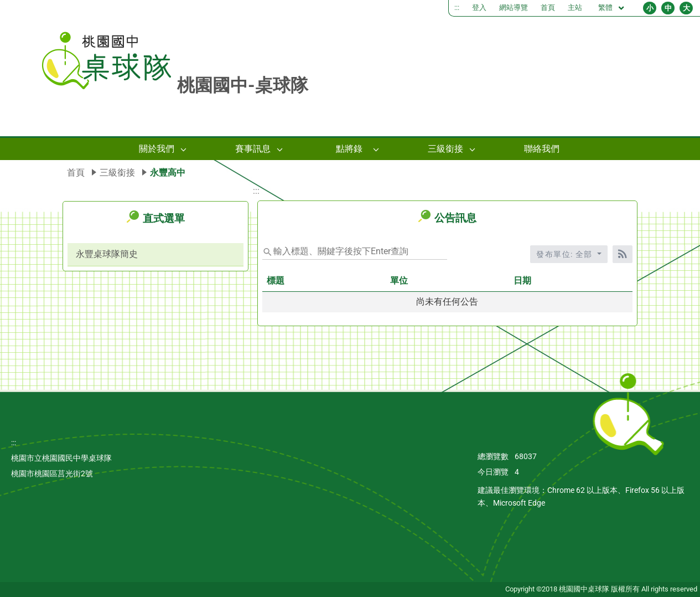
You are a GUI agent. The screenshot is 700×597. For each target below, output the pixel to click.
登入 (479, 7)
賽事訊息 (253, 149)
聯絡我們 (542, 149)
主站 (575, 7)
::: (457, 7)
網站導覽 (514, 7)
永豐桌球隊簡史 (107, 254)
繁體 (612, 8)
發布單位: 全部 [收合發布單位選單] (566, 254)
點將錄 (349, 149)
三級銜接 (445, 149)
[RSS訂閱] (623, 254)
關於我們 (157, 149)
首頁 (548, 7)
